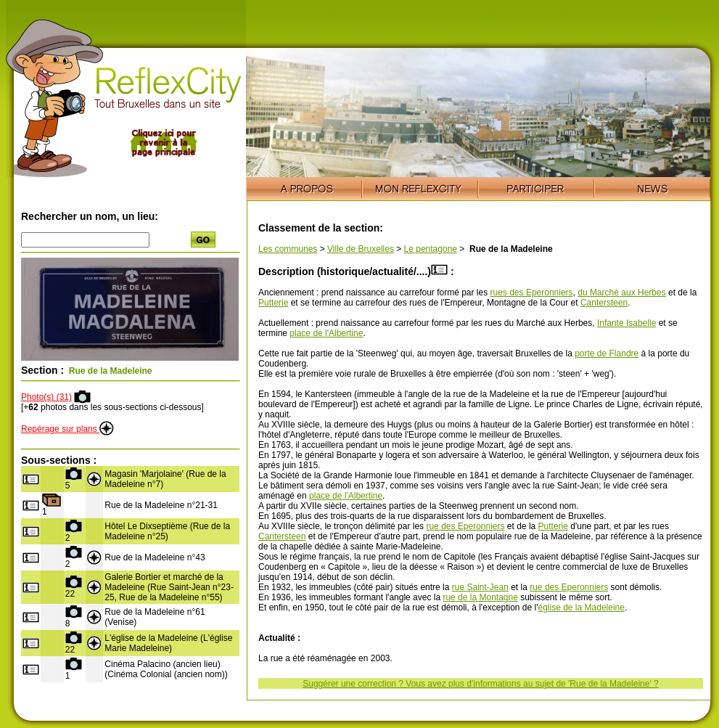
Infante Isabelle (626, 323)
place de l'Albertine (326, 333)
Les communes (288, 249)
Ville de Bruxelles (361, 249)
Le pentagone (431, 249)
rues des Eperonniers (532, 293)
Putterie (273, 303)
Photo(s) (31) (46, 397)
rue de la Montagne (480, 597)
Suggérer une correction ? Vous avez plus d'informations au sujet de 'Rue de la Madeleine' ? (481, 684)
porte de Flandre (607, 353)
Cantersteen (604, 303)
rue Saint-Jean (480, 587)
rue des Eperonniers (465, 526)
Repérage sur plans (67, 429)
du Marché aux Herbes (621, 293)
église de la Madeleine (582, 608)
